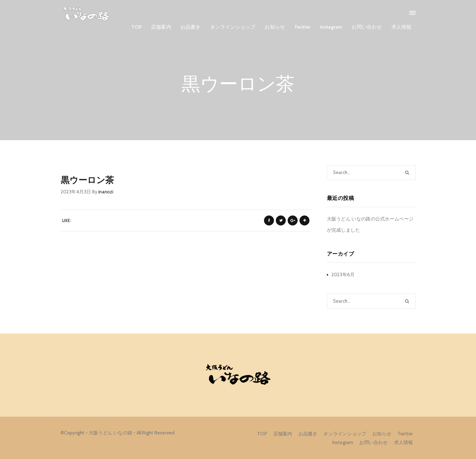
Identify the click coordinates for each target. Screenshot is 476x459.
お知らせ (275, 27)
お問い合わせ (367, 27)
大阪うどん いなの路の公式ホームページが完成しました (370, 225)
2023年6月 (343, 275)
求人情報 (401, 27)
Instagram (331, 27)
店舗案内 (161, 27)
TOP (137, 27)
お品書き (191, 27)
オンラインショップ (233, 27)
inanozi (106, 192)
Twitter (302, 27)
